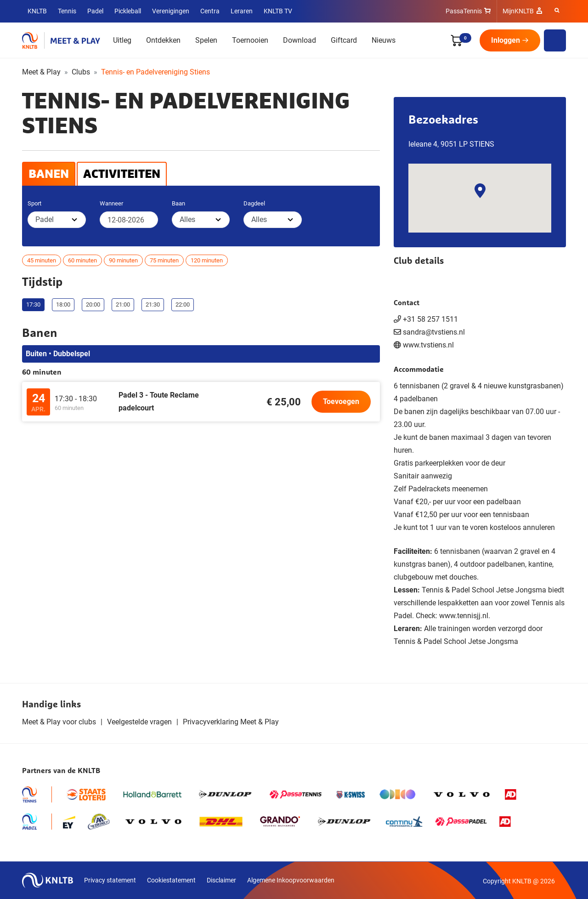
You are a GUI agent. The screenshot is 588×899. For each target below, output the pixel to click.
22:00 (183, 304)
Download (300, 40)
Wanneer (111, 203)
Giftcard (344, 40)
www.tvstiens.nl (428, 345)
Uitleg (122, 40)
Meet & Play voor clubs (59, 722)
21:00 (123, 304)
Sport (34, 203)
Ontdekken (163, 40)
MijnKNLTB (518, 11)
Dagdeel (254, 203)
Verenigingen (171, 11)
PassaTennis (464, 11)
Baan (178, 203)
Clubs (81, 72)
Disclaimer (221, 880)
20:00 (93, 304)
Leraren (242, 11)
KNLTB (37, 11)
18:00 (63, 304)
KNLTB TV (278, 11)
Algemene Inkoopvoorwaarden (291, 880)
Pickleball (128, 11)
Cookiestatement (171, 880)
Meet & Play (41, 72)
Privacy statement (110, 880)
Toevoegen (341, 401)
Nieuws (384, 40)
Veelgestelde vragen (139, 722)
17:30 (33, 304)
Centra (210, 11)
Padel (95, 11)
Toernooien (250, 40)
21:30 (153, 304)
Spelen (206, 40)
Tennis (67, 11)
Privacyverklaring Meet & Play (231, 722)
